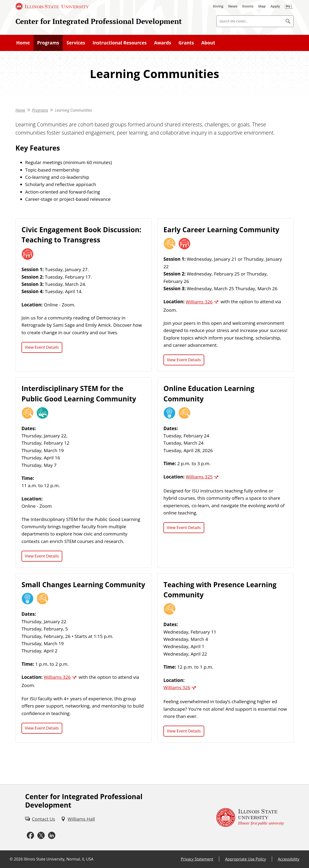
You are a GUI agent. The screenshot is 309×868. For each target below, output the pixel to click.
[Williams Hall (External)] (78, 819)
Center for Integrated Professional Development (99, 21)
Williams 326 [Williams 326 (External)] (199, 302)
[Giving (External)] (218, 6)
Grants (186, 43)
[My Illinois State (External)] (289, 6)
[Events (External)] (248, 6)
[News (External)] (233, 6)
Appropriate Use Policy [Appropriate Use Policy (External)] (245, 859)
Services (76, 43)
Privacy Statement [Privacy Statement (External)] (197, 859)
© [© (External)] (11, 859)
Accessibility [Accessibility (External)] (289, 859)
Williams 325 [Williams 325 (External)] (199, 477)
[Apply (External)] (275, 6)
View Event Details (42, 347)
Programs (48, 43)
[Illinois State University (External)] (52, 6)
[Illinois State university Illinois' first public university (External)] (250, 817)
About (208, 43)
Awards (163, 43)
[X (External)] (41, 835)
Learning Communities (74, 110)
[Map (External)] (262, 6)
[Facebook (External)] (30, 835)
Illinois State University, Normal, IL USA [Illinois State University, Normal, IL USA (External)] (59, 859)
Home (23, 43)
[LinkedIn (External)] (52, 835)
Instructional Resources (119, 43)
